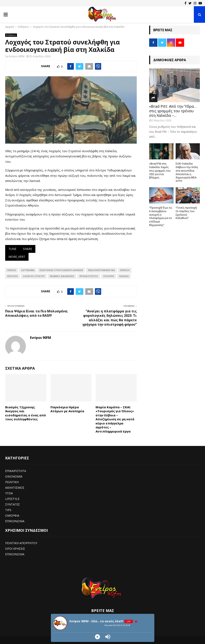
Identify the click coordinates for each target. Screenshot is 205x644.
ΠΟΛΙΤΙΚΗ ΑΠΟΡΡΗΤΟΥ (21, 543)
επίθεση (125, 270)
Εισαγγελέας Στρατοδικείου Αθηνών (61, 270)
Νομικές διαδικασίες (62, 276)
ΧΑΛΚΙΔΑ (124, 276)
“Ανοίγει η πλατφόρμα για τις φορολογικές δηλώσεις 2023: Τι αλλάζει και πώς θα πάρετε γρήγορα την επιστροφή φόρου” (110, 318)
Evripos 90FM (17, 56)
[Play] (97, 637)
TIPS (8, 510)
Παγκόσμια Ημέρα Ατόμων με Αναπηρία (67, 409)
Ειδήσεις (11, 35)
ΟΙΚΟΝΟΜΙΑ (14, 476)
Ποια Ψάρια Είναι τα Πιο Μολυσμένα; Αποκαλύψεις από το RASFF (37, 313)
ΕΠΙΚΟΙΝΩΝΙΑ (15, 521)
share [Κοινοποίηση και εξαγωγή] (28, 249)
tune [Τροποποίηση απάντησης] (12, 249)
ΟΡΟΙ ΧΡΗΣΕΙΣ (15, 549)
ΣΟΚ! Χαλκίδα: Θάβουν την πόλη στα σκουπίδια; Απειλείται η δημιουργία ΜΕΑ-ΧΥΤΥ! (187, 172)
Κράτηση (13, 276)
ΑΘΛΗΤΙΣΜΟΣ (15, 488)
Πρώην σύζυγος (89, 276)
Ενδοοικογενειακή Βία (101, 270)
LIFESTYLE (12, 499)
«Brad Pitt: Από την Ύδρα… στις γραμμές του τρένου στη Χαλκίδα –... (173, 111)
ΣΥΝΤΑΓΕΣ (13, 504)
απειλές (12, 270)
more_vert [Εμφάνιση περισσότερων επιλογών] (17, 257)
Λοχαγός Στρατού (34, 276)
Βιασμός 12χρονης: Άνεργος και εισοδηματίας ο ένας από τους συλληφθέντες (26, 413)
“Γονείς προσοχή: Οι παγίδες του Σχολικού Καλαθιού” (186, 213)
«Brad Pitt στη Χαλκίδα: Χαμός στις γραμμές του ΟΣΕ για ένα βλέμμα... (160, 170)
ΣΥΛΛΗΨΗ (109, 276)
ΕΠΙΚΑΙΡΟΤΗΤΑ (16, 471)
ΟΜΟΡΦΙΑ (12, 516)
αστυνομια (28, 270)
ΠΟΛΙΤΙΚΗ (12, 482)
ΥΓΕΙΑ (9, 493)
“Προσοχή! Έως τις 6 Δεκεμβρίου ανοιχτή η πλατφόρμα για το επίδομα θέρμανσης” (161, 216)
